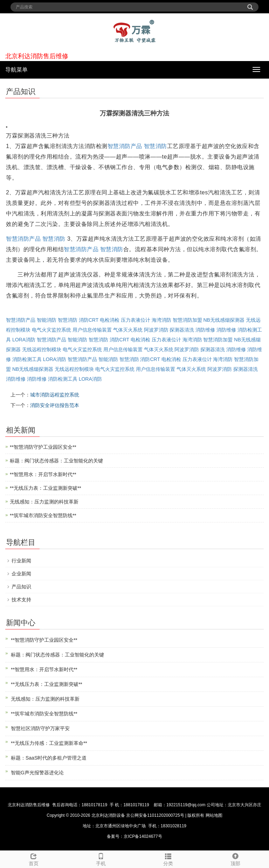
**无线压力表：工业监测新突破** (46, 488)
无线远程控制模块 (42, 349)
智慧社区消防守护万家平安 (40, 728)
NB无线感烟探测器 (224, 320)
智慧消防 (156, 146)
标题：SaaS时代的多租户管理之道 (49, 758)
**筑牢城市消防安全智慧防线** (43, 515)
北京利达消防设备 (108, 815)
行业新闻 (21, 561)
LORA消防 (24, 340)
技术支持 (21, 600)
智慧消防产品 (125, 146)
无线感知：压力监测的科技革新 (44, 502)
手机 (101, 859)
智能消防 (47, 320)
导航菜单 (16, 70)
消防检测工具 (27, 359)
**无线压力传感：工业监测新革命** (49, 743)
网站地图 (214, 815)
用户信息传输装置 (92, 330)
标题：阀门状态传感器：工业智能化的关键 (56, 461)
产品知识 (21, 587)
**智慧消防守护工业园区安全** (43, 447)
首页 (34, 859)
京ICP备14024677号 (143, 836)
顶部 (235, 859)
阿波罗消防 (156, 330)
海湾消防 (161, 320)
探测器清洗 (182, 330)
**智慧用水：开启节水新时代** (43, 474)
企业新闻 (21, 574)
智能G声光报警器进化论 (37, 773)
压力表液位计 (136, 320)
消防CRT (89, 320)
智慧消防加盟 (187, 320)
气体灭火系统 (128, 330)
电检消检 (110, 320)
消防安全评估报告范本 (55, 405)
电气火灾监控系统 (51, 330)
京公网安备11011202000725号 (155, 815)
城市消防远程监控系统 (55, 395)
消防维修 (205, 330)
